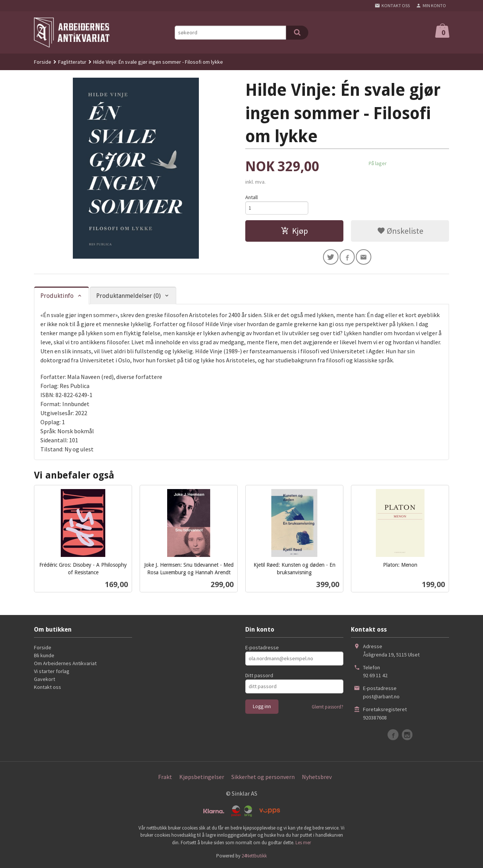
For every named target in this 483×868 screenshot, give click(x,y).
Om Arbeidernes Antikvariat (65, 664)
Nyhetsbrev (317, 778)
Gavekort (45, 680)
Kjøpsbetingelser (202, 778)
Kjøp (294, 232)
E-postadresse (262, 648)
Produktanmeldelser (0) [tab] (128, 297)
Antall (251, 197)
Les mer (303, 843)
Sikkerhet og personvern (263, 778)
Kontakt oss (48, 688)
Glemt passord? (328, 708)
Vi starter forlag (52, 672)
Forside (43, 62)
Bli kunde (44, 656)
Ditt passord (259, 676)
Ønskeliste (400, 232)
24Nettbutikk (254, 856)
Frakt (165, 778)
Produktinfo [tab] (57, 297)
